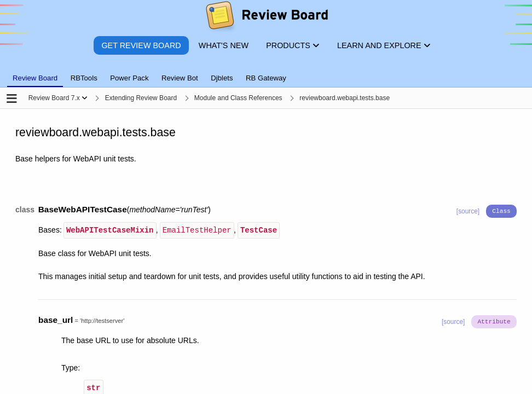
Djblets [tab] (222, 78)
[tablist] (266, 72)
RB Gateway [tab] (266, 78)
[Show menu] (85, 98)
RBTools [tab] (84, 78)
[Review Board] (266, 18)
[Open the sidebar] (12, 99)
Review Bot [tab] (180, 78)
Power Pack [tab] (129, 78)
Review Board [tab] (35, 78)
